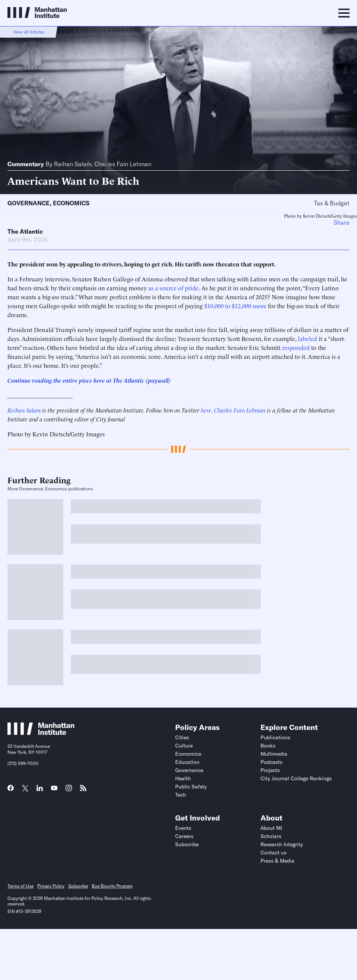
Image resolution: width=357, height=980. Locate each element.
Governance (29, 203)
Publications (275, 737)
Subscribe (187, 844)
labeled (307, 338)
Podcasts (271, 762)
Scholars (271, 836)
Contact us (274, 853)
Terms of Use (20, 886)
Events (183, 828)
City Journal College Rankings (296, 778)
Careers (184, 836)
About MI (271, 828)
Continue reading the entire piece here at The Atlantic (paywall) (89, 380)
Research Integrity (282, 844)
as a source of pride (173, 288)
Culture (184, 746)
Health (183, 778)
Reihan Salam (73, 164)
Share (342, 222)
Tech (181, 795)
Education (187, 762)
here (206, 410)
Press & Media (277, 861)
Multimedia (274, 754)
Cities (182, 737)
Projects (270, 770)
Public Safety (191, 787)
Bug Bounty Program (112, 886)
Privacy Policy (51, 886)
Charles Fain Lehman (123, 164)
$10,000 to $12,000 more (235, 306)
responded (296, 347)
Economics (71, 203)
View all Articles (29, 32)
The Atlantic (25, 231)
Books (268, 746)
